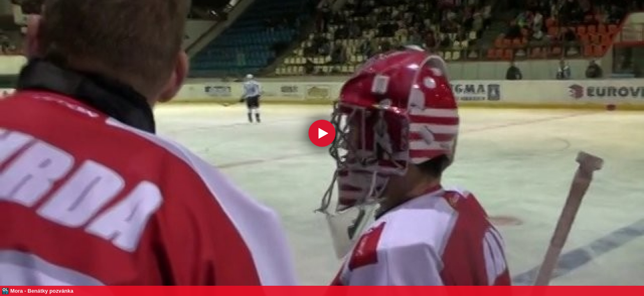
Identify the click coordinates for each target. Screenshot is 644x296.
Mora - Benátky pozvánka (42, 291)
